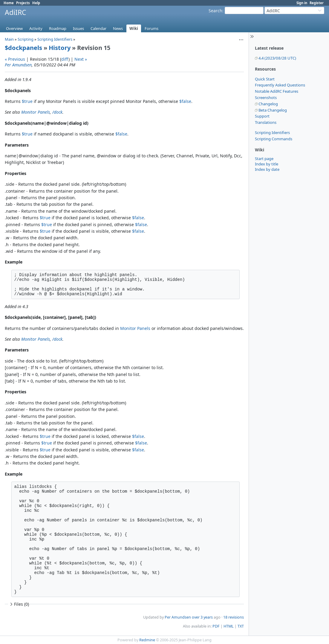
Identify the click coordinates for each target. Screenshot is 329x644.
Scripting (26, 39)
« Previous (15, 59)
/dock (57, 112)
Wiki (134, 28)
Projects (23, 3)
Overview (14, 28)
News (118, 28)
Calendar (98, 28)
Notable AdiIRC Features (277, 91)
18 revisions (234, 617)
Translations (266, 122)
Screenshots (266, 98)
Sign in (302, 3)
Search (215, 11)
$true (27, 101)
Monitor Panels (36, 112)
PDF (216, 626)
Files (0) (19, 604)
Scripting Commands (274, 139)
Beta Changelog (273, 110)
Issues (78, 28)
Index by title (267, 164)
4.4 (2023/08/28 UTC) (277, 58)
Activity (36, 28)
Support (262, 116)
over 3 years (202, 617)
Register (317, 3)
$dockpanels (23, 48)
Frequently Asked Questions (280, 85)
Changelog (268, 104)
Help (36, 3)
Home (9, 3)
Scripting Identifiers (272, 133)
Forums (152, 28)
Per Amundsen (18, 65)
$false (185, 101)
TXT (241, 626)
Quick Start (265, 79)
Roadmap (58, 28)
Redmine (147, 640)
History (60, 48)
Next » (81, 59)
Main (9, 39)
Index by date (267, 169)
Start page (264, 159)
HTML (229, 626)
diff (65, 59)
